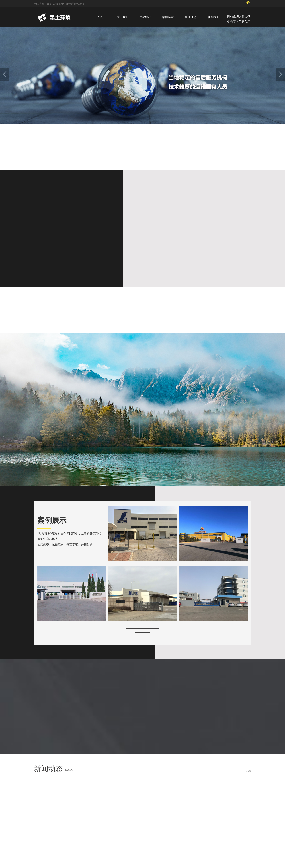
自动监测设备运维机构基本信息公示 (239, 19)
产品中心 (145, 17)
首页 (100, 17)
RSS (49, 4)
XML (56, 4)
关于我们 (123, 17)
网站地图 (39, 4)
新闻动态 (191, 17)
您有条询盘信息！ (73, 4)
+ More (247, 691)
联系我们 (213, 17)
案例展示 (168, 17)
